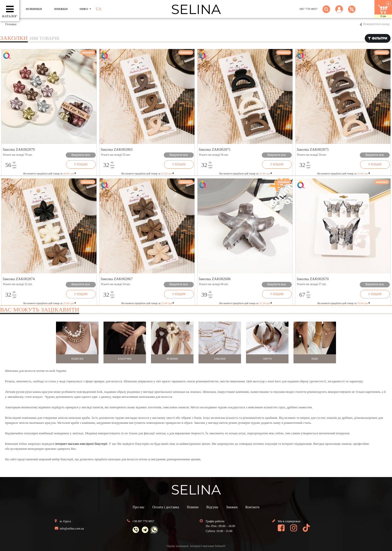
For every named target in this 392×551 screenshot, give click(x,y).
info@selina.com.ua (72, 529)
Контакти (252, 507)
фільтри (378, 38)
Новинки (34, 9)
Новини (193, 507)
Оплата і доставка (166, 507)
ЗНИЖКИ (61, 9)
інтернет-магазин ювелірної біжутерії (81, 444)
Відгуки (212, 507)
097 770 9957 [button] (309, 9)
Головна (11, 24)
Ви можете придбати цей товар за (49, 173)
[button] (339, 12)
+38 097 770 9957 (143, 521)
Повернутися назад (376, 24)
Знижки (232, 507)
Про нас (139, 507)
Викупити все (81, 155)
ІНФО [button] (84, 9)
